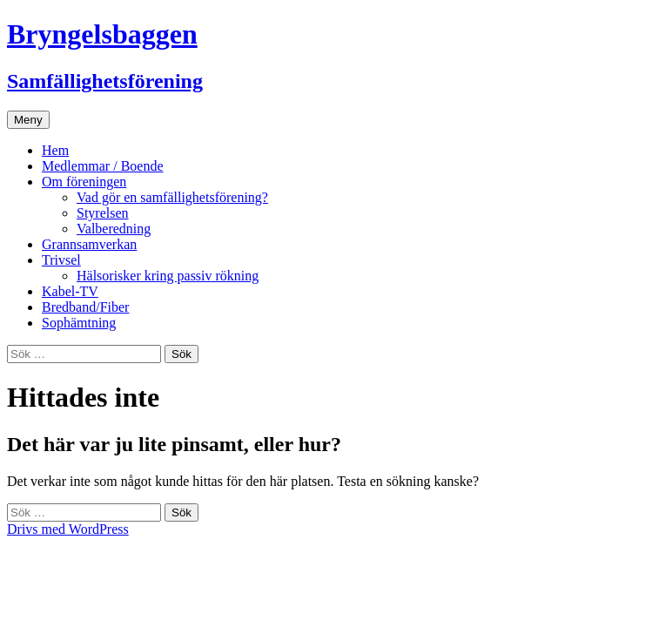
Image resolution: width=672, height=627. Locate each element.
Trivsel (61, 260)
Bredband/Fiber (85, 307)
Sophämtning (79, 323)
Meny (28, 120)
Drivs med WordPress (68, 529)
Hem (55, 150)
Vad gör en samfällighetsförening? (172, 197)
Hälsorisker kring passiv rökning (168, 276)
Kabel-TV (70, 291)
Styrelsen (103, 213)
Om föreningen (84, 182)
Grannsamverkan (89, 244)
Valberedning (114, 229)
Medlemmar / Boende (103, 166)
